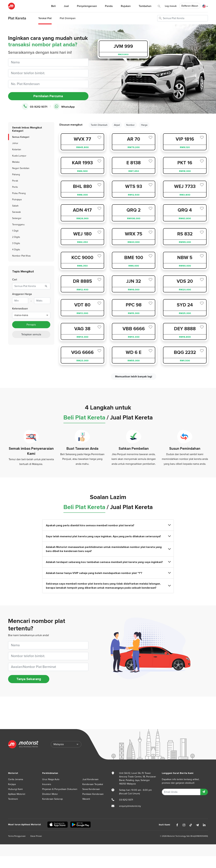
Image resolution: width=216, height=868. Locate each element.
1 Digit (15, 231)
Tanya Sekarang (29, 679)
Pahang (16, 174)
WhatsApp (64, 107)
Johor (15, 143)
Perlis (15, 187)
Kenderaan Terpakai (93, 784)
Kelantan (17, 149)
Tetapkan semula (31, 334)
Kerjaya (12, 784)
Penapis (31, 325)
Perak (15, 181)
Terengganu (18, 225)
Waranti (86, 799)
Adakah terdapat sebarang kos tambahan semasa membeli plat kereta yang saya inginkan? (108, 562)
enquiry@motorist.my (130, 806)
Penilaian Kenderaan (93, 794)
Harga (144, 125)
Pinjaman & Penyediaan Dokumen (60, 789)
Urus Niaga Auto (51, 779)
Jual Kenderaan (90, 779)
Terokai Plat (45, 18)
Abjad (117, 125)
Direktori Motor (50, 794)
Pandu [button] (109, 6)
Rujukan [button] (126, 6)
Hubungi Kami (15, 789)
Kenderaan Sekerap (52, 799)
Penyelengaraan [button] (87, 6)
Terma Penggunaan (17, 836)
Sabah (15, 206)
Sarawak (16, 212)
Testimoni (13, 799)
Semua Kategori (21, 137)
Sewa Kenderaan (91, 789)
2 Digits (16, 237)
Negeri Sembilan (21, 168)
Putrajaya (17, 200)
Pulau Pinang (19, 193)
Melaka (16, 162)
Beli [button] (53, 6)
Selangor (17, 218)
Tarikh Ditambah (99, 125)
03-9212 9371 (35, 107)
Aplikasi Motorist (17, 794)
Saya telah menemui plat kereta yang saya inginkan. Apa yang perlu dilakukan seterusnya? (108, 536)
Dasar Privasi (36, 836)
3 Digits (16, 243)
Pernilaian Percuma (48, 96)
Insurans (47, 784)
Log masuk (171, 6)
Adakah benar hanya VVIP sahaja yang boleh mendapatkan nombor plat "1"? (108, 573)
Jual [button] (66, 6)
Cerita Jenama (16, 779)
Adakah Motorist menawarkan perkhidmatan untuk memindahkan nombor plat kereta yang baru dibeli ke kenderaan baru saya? (108, 549)
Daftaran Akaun (190, 6)
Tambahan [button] (145, 6)
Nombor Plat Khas (21, 256)
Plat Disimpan (68, 18)
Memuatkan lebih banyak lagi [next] (134, 377)
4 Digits (16, 250)
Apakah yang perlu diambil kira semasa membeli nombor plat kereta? (108, 525)
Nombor (130, 125)
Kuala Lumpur (19, 156)
